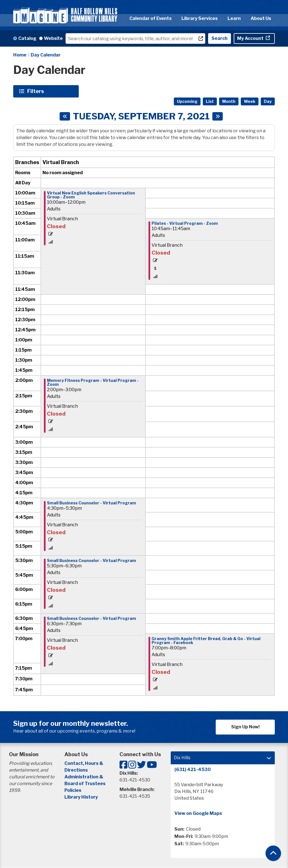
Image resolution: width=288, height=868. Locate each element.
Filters (36, 91)
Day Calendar (46, 55)
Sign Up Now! (245, 727)
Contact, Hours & (84, 763)
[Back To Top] (273, 853)
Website (53, 38)
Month (229, 101)
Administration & (84, 777)
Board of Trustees (85, 784)
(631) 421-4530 (193, 770)
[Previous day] (65, 116)
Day (268, 101)
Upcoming (187, 101)
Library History (81, 797)
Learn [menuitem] (234, 18)
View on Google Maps (198, 813)
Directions (76, 770)
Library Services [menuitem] (200, 18)
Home (20, 55)
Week (250, 101)
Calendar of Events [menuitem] (150, 18)
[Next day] (218, 116)
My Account (251, 38)
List (210, 101)
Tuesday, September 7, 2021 (141, 116)
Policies (73, 790)
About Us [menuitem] (261, 18)
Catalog (27, 38)
